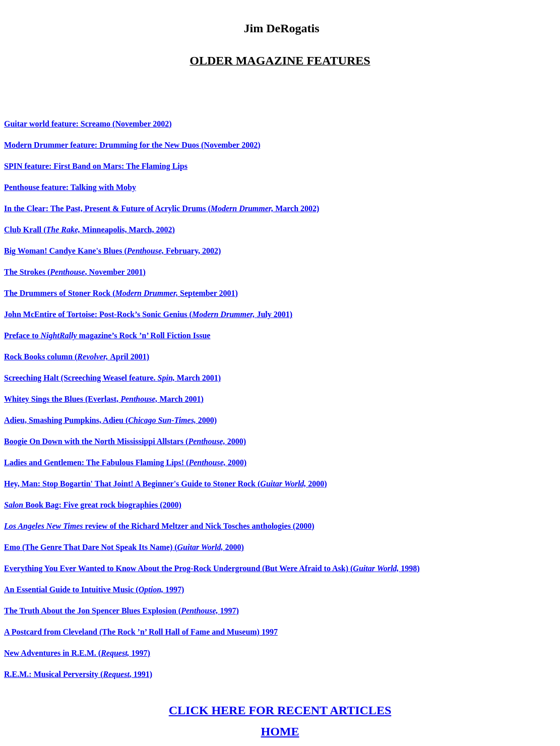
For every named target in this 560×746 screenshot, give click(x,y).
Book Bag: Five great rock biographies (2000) (93, 505)
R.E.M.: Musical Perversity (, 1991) (78, 674)
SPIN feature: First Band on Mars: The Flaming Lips (96, 166)
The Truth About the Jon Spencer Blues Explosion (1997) (121, 611)
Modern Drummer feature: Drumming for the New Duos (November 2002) (132, 145)
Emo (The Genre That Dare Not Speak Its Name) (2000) (124, 547)
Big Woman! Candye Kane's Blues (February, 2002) (112, 251)
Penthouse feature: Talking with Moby (70, 187)
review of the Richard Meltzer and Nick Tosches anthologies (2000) (159, 526)
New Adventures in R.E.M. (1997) (77, 653)
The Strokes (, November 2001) (75, 272)
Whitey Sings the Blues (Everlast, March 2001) (104, 399)
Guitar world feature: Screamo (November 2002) (88, 124)
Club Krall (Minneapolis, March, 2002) (89, 230)
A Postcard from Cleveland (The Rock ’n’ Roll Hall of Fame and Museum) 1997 (141, 632)
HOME (280, 731)
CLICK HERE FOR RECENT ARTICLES (280, 710)
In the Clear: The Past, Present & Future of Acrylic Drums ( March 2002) (162, 208)
